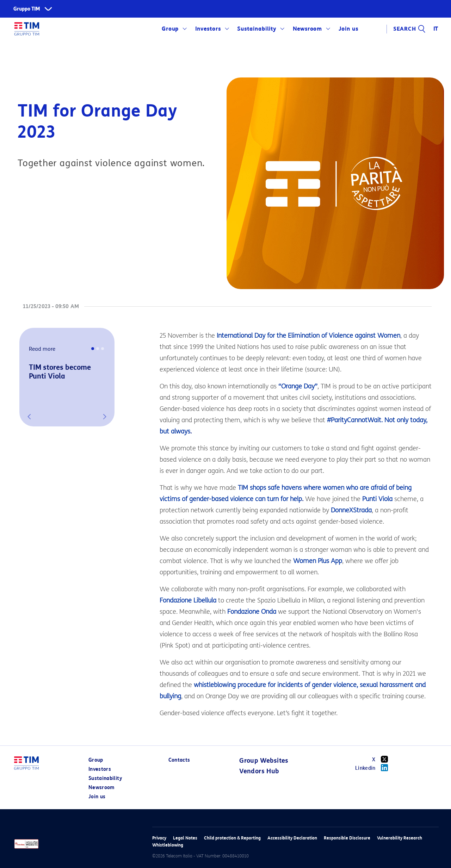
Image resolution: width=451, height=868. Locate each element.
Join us (348, 29)
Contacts (179, 760)
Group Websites (264, 761)
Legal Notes (185, 838)
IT (436, 29)
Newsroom (308, 29)
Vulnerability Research (400, 838)
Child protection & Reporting (232, 838)
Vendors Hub (259, 771)
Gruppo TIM (27, 9)
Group (170, 29)
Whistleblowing (168, 845)
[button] (29, 417)
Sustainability (257, 29)
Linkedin (374, 768)
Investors (208, 29)
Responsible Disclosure (347, 838)
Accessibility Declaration (292, 838)
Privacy (159, 838)
